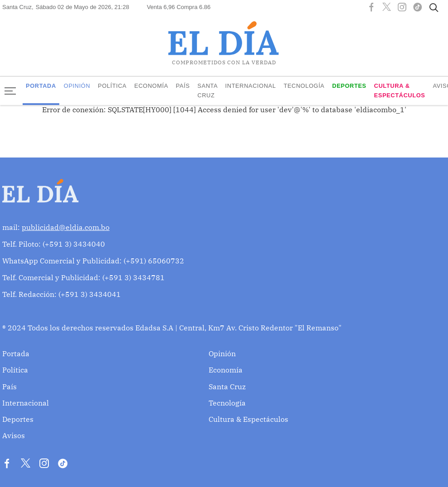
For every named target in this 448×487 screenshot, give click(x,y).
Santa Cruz (207, 91)
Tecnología (304, 86)
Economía (151, 86)
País (183, 86)
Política (112, 86)
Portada (41, 86)
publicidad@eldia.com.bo (66, 227)
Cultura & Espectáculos (400, 91)
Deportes (349, 86)
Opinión (77, 86)
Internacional (251, 86)
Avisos (14, 435)
